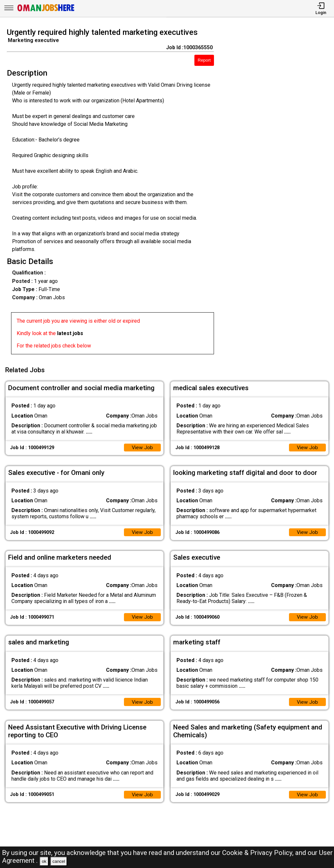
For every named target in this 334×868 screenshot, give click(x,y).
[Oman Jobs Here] (46, 11)
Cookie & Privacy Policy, (259, 853)
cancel (59, 861)
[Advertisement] (278, 193)
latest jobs (70, 333)
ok (44, 861)
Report (204, 60)
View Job (142, 446)
